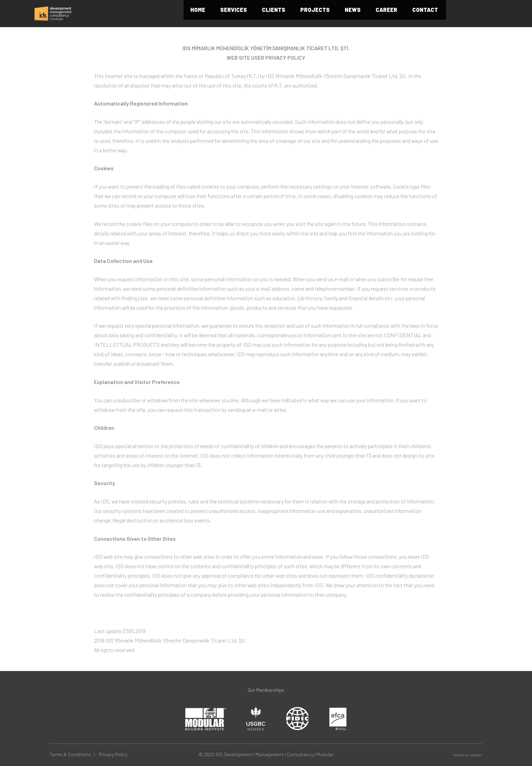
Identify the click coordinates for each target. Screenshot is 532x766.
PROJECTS (351, 14)
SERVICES (270, 14)
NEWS (389, 14)
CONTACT (461, 14)
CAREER (422, 14)
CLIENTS (310, 14)
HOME (234, 14)
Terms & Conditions (70, 754)
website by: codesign (468, 755)
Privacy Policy (113, 754)
